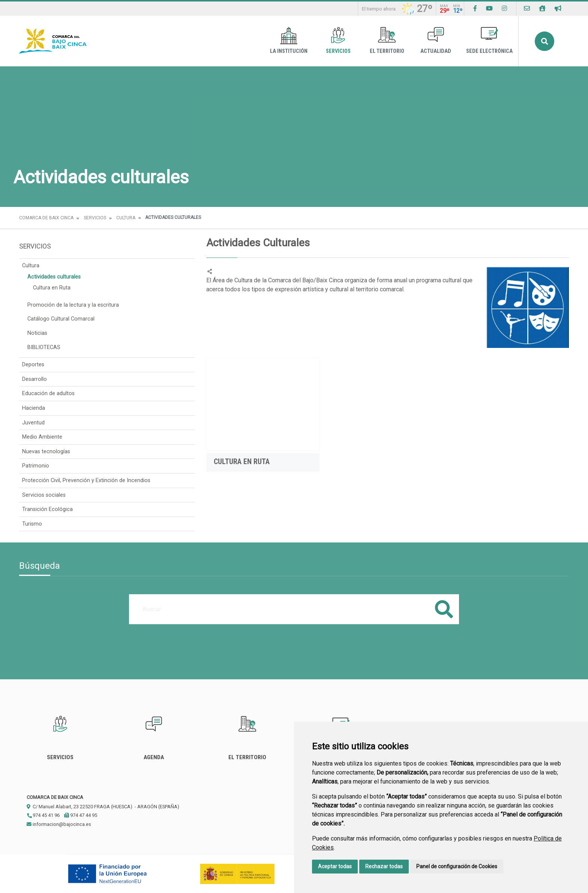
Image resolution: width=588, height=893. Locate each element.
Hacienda (34, 408)
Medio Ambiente (42, 437)
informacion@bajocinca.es (59, 824)
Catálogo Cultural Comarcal (61, 319)
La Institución (289, 41)
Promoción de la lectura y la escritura (73, 305)
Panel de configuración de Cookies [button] (457, 866)
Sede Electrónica (489, 41)
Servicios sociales (44, 495)
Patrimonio (36, 466)
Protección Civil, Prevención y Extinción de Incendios (86, 480)
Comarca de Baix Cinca (46, 218)
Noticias (37, 333)
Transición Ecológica (47, 509)
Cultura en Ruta (52, 288)
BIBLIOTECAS (44, 347)
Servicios (338, 41)
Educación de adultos (48, 393)
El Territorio (387, 41)
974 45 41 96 (43, 815)
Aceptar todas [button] (335, 866)
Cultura (126, 218)
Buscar (544, 41)
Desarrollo (34, 379)
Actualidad (436, 41)
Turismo (32, 524)
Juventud (33, 423)
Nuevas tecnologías (46, 452)
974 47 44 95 (81, 815)
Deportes (33, 365)
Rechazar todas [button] (384, 866)
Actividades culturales (54, 277)
